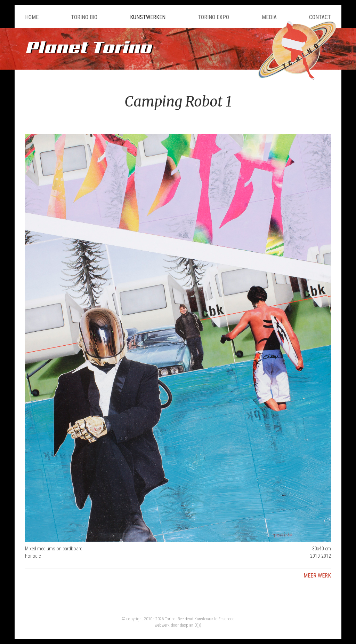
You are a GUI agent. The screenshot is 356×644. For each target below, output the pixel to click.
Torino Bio (84, 17)
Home (32, 17)
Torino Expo (213, 17)
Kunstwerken (148, 17)
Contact (320, 17)
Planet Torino (88, 47)
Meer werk (317, 576)
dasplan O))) (191, 625)
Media (269, 17)
